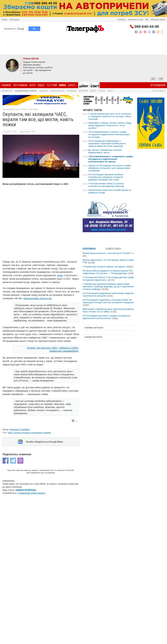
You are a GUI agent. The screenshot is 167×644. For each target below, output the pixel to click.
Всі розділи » (159, 91)
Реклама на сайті (136, 20)
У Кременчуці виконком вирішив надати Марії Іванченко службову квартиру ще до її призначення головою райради (109, 287)
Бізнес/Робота (58, 91)
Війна (63, 85)
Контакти (122, 20)
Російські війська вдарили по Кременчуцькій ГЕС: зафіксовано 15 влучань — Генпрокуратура (109, 272)
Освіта (93, 91)
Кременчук (7, 91)
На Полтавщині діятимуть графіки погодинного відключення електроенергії (107, 317)
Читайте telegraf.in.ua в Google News (44, 442)
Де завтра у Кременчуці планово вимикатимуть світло (105, 151)
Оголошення (158, 85)
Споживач (72, 91)
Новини (6, 85)
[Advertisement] (83, 45)
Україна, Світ (27, 109)
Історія (102, 91)
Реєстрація (14, 20)
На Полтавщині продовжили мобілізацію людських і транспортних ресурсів (109, 294)
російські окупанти (22, 433)
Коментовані (113, 249)
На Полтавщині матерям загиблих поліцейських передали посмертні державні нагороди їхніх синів (106, 177)
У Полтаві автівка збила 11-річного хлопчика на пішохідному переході (106, 185)
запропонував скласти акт (37, 298)
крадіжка (47, 433)
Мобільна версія (158, 20)
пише (60, 275)
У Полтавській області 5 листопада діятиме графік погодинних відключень (108, 279)
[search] (14, 29)
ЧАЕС (10, 433)
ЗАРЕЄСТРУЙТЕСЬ (26, 490)
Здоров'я (44, 91)
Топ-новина (20, 85)
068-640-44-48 (147, 27)
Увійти (5, 20)
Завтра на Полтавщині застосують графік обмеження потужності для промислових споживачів (109, 168)
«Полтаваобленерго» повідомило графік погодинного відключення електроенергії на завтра (111, 159)
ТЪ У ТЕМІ (52, 85)
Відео (41, 85)
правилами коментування (32, 493)
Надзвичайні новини (26, 91)
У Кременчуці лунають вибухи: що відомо (108, 267)
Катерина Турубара (20, 429)
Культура (83, 91)
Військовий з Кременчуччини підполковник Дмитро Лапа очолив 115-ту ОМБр (109, 310)
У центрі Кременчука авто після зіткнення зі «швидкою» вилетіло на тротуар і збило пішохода (110, 116)
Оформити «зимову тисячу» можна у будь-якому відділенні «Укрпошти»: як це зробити (110, 125)
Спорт (110, 91)
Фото (33, 85)
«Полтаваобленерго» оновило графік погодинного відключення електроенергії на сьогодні (109, 134)
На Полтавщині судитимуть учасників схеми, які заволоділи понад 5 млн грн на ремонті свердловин (109, 302)
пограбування (37, 433)
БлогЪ (72, 85)
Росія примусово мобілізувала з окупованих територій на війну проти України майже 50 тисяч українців (107, 143)
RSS (147, 20)
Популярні (89, 249)
